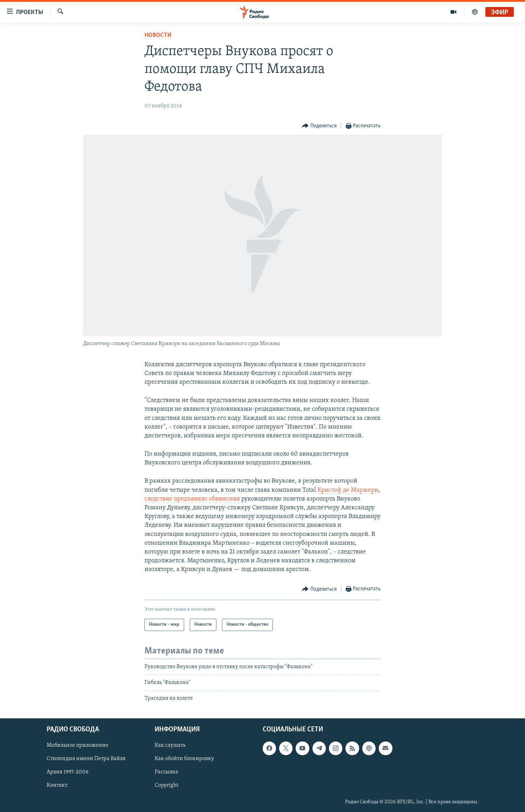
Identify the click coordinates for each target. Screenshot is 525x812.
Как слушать (170, 745)
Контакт (57, 785)
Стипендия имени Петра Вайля (86, 759)
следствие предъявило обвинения (192, 499)
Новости (158, 35)
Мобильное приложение (78, 745)
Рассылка (166, 772)
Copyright (166, 785)
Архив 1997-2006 (68, 772)
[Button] (319, 126)
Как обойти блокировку (184, 759)
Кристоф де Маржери (348, 490)
